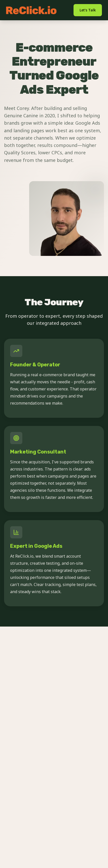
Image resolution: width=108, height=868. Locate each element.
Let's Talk (88, 10)
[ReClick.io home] (31, 10)
